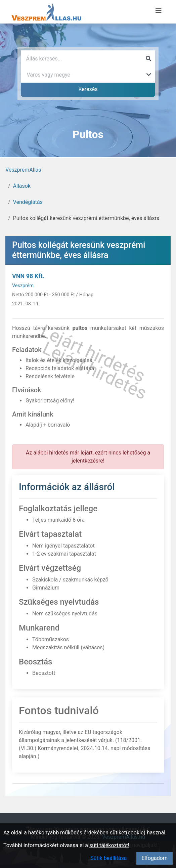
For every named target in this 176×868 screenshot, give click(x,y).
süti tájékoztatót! (109, 845)
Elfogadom (155, 858)
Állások (22, 186)
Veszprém (23, 286)
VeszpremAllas (23, 170)
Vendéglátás (28, 202)
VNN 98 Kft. (28, 276)
